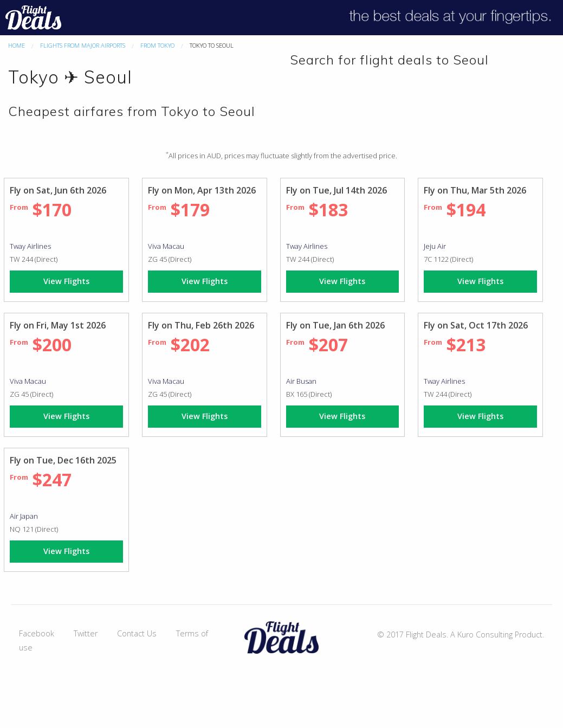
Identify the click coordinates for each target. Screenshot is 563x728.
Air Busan (301, 381)
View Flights (66, 281)
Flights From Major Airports (83, 45)
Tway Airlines (30, 246)
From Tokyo (157, 45)
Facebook (37, 633)
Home (17, 45)
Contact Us (137, 633)
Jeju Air (435, 246)
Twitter (86, 633)
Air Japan (24, 516)
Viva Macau (166, 246)
